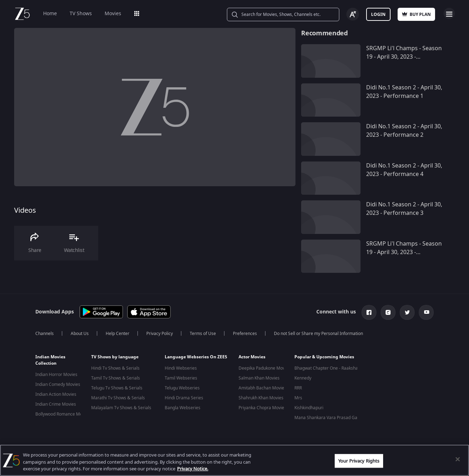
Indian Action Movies (56, 394)
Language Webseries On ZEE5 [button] (196, 357)
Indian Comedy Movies (58, 384)
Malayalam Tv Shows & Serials (121, 408)
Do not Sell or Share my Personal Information (318, 334)
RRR (298, 388)
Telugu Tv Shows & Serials (117, 388)
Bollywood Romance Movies (63, 414)
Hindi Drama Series (184, 398)
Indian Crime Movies (56, 404)
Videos (25, 210)
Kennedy (303, 378)
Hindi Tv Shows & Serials (115, 368)
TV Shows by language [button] (115, 357)
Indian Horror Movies (56, 375)
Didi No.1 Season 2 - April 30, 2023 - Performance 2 (404, 131)
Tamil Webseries (181, 378)
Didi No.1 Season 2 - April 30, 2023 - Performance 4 (404, 170)
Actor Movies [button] (252, 357)
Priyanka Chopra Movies (262, 408)
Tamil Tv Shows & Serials (116, 378)
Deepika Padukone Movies (265, 368)
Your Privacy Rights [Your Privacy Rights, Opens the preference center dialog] (359, 461)
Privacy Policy (160, 334)
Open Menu (449, 13)
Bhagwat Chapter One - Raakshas (327, 368)
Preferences (245, 334)
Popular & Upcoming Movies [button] (324, 357)
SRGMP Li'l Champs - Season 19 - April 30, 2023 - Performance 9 (404, 252)
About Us (80, 334)
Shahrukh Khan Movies (261, 398)
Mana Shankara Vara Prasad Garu (328, 418)
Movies (113, 14)
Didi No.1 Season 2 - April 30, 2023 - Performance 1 (404, 92)
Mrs (298, 398)
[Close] (458, 459)
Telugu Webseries (182, 388)
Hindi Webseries (181, 368)
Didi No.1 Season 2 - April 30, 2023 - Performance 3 (404, 209)
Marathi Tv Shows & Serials (118, 398)
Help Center (118, 334)
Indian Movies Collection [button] (50, 360)
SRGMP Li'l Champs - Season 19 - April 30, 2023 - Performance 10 (404, 57)
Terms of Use (203, 334)
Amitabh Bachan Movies (262, 388)
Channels (45, 334)
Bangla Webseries (183, 408)
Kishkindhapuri (309, 408)
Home (50, 14)
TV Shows (81, 14)
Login (378, 14)
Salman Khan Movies (259, 378)
